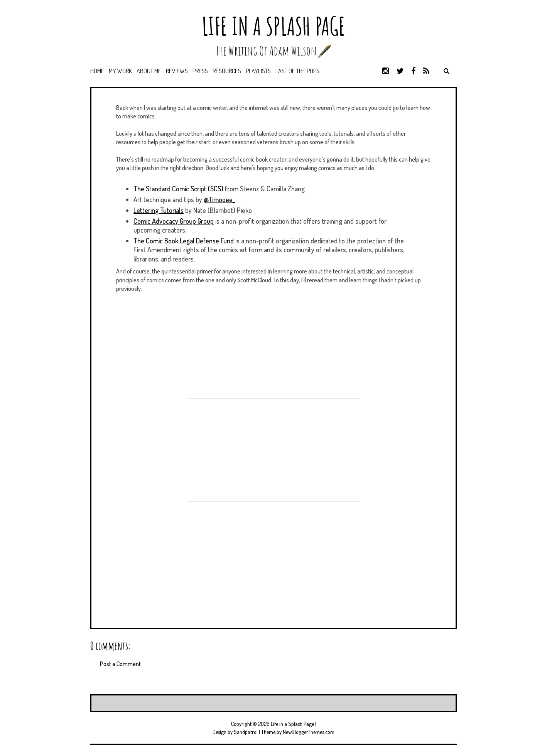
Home (97, 71)
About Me (149, 71)
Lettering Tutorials (159, 210)
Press (200, 71)
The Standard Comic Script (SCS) (178, 189)
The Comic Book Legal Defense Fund (184, 241)
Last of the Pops (297, 71)
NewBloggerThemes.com (309, 732)
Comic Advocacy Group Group (174, 221)
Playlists (258, 71)
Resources (227, 71)
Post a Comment (120, 664)
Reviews (177, 71)
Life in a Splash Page (273, 26)
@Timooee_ (219, 199)
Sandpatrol (246, 732)
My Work (120, 71)
